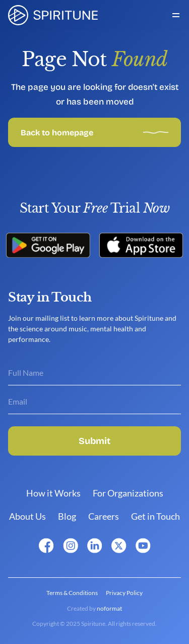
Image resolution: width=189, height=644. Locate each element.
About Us (27, 516)
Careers (104, 516)
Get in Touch (155, 516)
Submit (94, 441)
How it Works (53, 493)
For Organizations (128, 493)
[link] (53, 15)
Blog (67, 516)
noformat (109, 608)
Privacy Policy (124, 593)
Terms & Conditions (72, 593)
